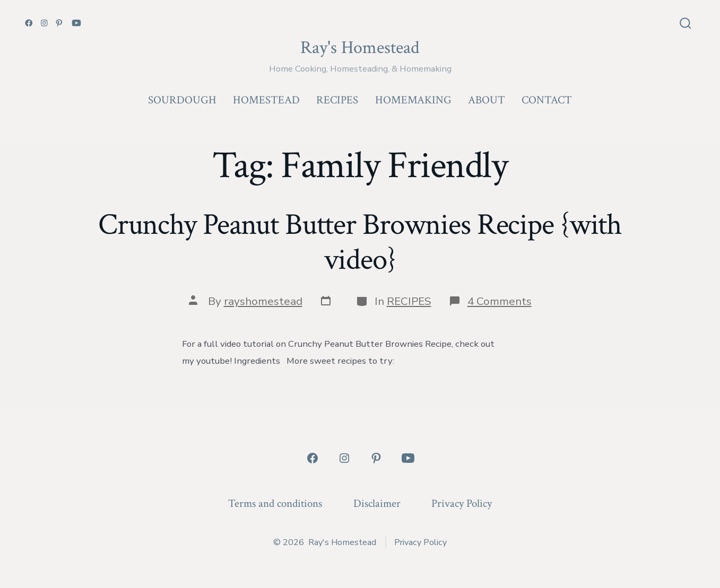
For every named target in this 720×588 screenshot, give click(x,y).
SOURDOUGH (182, 100)
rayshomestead (263, 301)
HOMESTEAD (266, 100)
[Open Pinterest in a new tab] (59, 23)
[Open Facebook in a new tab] (29, 23)
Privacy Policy (462, 503)
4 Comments (500, 301)
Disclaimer (377, 503)
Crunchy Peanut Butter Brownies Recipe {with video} (360, 242)
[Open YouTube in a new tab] (76, 23)
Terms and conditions (275, 503)
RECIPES (337, 100)
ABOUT (487, 100)
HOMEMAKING (413, 100)
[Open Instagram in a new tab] (44, 23)
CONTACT (547, 100)
